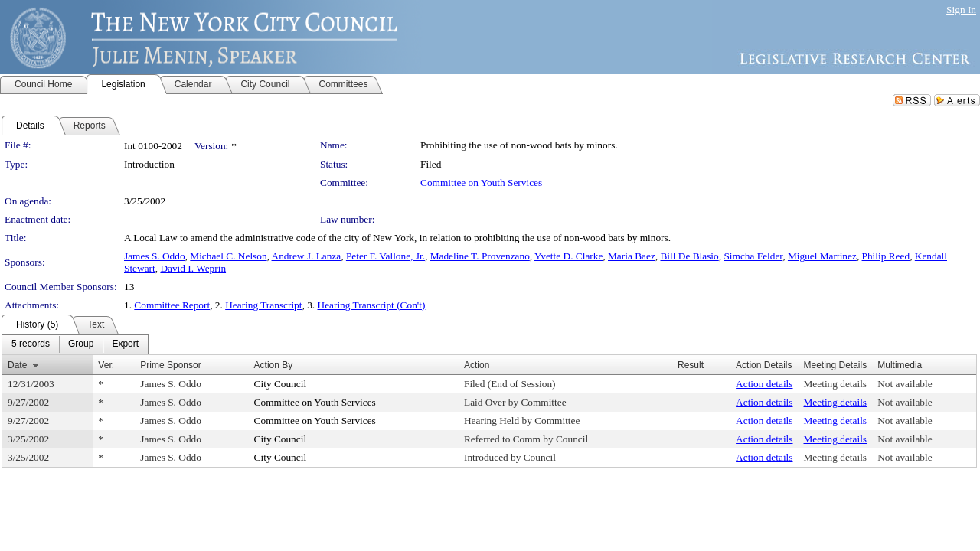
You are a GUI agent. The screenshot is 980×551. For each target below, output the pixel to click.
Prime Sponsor (170, 365)
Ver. (106, 365)
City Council (281, 384)
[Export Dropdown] (125, 344)
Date (17, 365)
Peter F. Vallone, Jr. (385, 256)
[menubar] (75, 344)
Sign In (961, 10)
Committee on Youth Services (481, 183)
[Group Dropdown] (81, 344)
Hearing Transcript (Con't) (372, 305)
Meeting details (836, 384)
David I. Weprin (193, 268)
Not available (905, 384)
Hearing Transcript (263, 305)
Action (477, 365)
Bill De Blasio (689, 256)
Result (691, 365)
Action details (764, 384)
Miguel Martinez (822, 256)
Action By (274, 365)
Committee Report (172, 305)
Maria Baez (632, 256)
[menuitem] (31, 344)
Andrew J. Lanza (307, 256)
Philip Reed (886, 256)
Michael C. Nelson (228, 256)
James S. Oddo (155, 256)
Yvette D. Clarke (568, 256)
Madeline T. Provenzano (480, 256)
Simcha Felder (753, 256)
